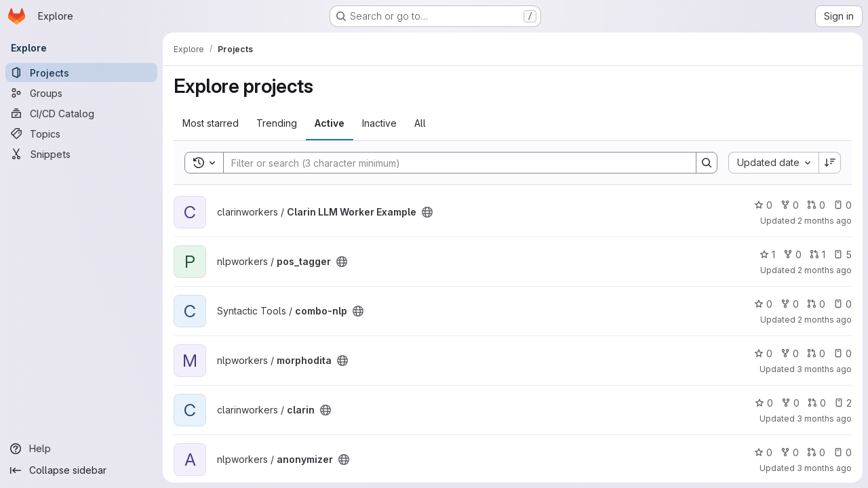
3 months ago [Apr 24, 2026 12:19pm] (824, 419)
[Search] (453, 163)
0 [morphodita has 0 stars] (763, 353)
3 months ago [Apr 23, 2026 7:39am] (824, 468)
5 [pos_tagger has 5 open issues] (843, 255)
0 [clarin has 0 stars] (764, 403)
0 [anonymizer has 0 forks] (790, 452)
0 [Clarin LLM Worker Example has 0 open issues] (843, 205)
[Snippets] (81, 154)
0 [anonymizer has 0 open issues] (843, 452)
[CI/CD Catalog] (81, 113)
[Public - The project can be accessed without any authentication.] (427, 212)
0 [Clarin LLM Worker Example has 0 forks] (790, 205)
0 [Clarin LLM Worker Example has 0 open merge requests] (816, 205)
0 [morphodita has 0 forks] (790, 353)
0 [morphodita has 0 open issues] (843, 353)
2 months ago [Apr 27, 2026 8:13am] (825, 270)
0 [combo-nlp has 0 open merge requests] (816, 304)
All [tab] (420, 123)
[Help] (81, 449)
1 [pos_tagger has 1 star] (767, 255)
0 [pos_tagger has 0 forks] (792, 255)
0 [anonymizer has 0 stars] (763, 452)
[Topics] (81, 134)
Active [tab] (330, 123)
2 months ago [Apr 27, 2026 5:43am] (825, 320)
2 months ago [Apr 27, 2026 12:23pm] (825, 221)
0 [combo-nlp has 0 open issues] (843, 304)
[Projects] (81, 73)
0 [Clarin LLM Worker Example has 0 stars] (763, 205)
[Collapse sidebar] (81, 470)
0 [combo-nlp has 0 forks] (790, 304)
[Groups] (81, 93)
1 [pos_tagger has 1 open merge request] (817, 255)
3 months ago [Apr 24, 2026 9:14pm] (824, 369)
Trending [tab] (277, 123)
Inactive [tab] (379, 123)
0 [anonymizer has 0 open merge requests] (816, 452)
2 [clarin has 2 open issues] (843, 403)
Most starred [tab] (211, 123)
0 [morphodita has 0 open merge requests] (816, 353)
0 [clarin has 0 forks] (790, 403)
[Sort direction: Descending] (830, 163)
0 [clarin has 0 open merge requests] (817, 403)
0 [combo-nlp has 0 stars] (763, 304)
